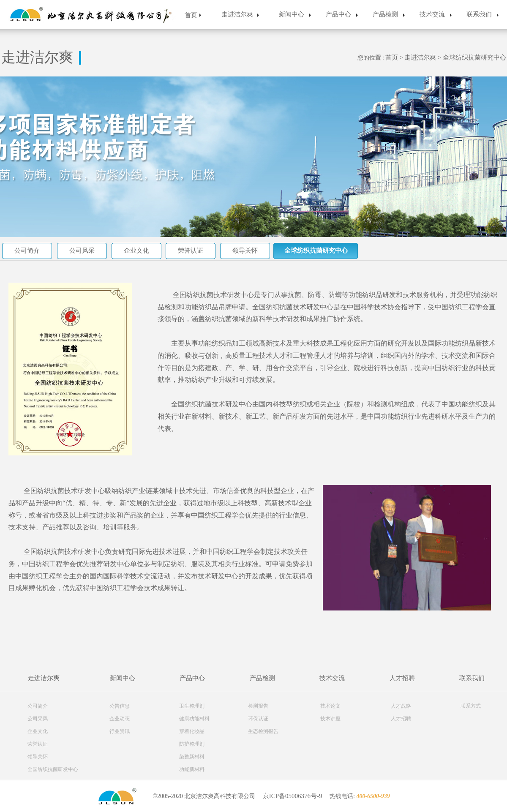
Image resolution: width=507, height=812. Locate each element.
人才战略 (401, 706)
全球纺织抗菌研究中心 (474, 57)
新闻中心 (292, 14)
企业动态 (120, 719)
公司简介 (27, 251)
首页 (191, 15)
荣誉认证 (191, 251)
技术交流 (432, 14)
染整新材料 (192, 757)
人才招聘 (402, 678)
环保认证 (258, 719)
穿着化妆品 (192, 731)
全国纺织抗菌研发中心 (53, 769)
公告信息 (120, 706)
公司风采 (82, 251)
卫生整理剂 (192, 706)
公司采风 (38, 719)
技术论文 (330, 706)
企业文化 (136, 251)
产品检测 (385, 14)
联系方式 (471, 706)
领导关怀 (245, 251)
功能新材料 (192, 769)
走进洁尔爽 (237, 14)
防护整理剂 (192, 744)
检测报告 (258, 706)
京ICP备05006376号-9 (293, 796)
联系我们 (479, 14)
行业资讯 (120, 731)
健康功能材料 (194, 719)
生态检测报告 (263, 731)
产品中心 (338, 14)
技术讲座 (330, 719)
